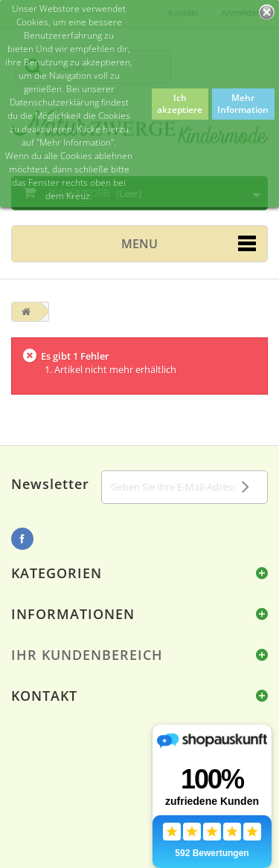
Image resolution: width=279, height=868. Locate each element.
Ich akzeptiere (180, 104)
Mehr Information (243, 104)
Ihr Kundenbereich (87, 655)
